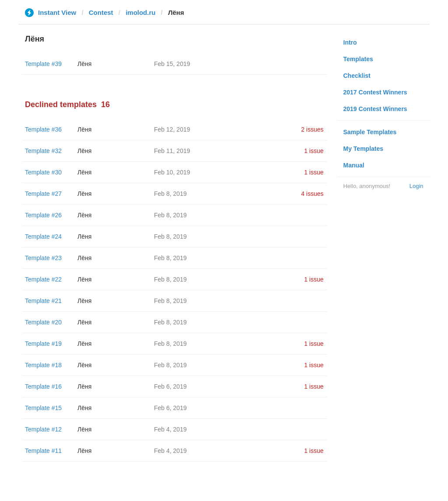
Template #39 (43, 64)
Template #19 (43, 344)
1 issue (314, 151)
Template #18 (43, 365)
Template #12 (43, 429)
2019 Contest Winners (375, 109)
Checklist (357, 76)
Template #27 (43, 194)
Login (416, 186)
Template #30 (43, 172)
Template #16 (43, 386)
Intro (350, 42)
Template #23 (43, 258)
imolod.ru (140, 12)
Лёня (84, 64)
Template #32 (43, 151)
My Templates (364, 149)
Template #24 (43, 237)
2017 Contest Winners (375, 92)
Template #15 (43, 408)
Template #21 (43, 301)
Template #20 (43, 322)
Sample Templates (370, 132)
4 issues (312, 194)
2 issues (312, 129)
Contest (101, 12)
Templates (358, 59)
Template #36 (43, 129)
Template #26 (43, 215)
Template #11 (43, 451)
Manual (354, 165)
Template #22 (43, 279)
